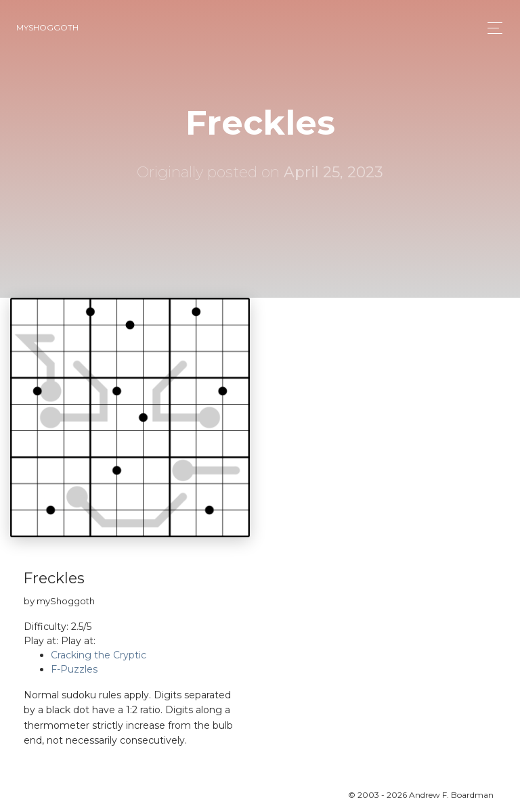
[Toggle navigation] (491, 28)
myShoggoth (47, 27)
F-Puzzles (74, 669)
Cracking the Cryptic (99, 655)
